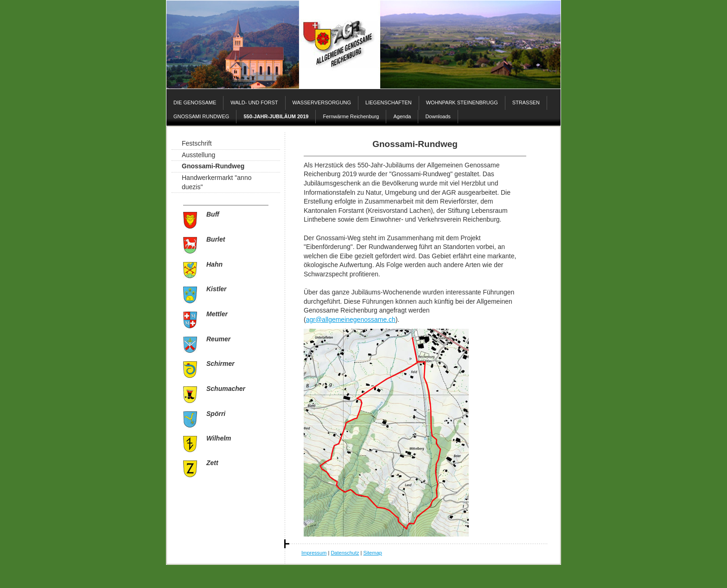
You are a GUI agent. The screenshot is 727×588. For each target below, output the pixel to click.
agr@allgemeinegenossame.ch (351, 320)
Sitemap (373, 553)
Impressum (314, 553)
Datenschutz (345, 553)
